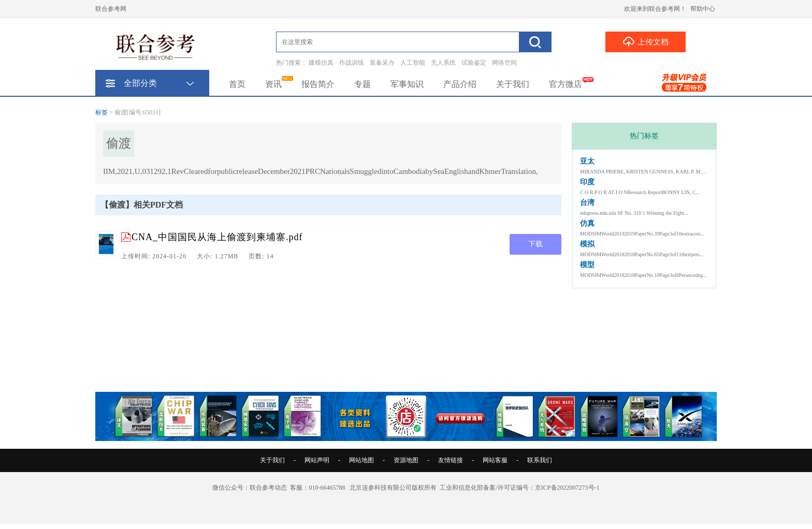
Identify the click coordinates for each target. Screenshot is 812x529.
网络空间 (504, 63)
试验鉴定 (474, 63)
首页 (237, 84)
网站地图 (361, 460)
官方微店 (565, 84)
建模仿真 (321, 63)
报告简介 (318, 84)
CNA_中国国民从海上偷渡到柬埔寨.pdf (217, 237)
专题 (363, 84)
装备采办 (382, 63)
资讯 (273, 84)
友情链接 (451, 460)
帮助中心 (703, 9)
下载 (535, 244)
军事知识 (407, 84)
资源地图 (406, 460)
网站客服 (495, 460)
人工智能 (413, 63)
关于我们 (513, 84)
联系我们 (540, 460)
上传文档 (646, 41)
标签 (102, 112)
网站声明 (317, 460)
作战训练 (352, 63)
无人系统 (443, 63)
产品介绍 (460, 84)
